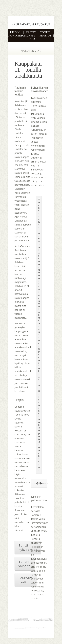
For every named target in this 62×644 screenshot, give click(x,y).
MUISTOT (45, 36)
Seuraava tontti (25, 580)
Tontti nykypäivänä (28, 547)
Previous (42, 483)
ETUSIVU (16, 32)
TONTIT (45, 32)
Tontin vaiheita (24, 564)
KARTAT (31, 32)
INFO (32, 39)
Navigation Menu (29, 51)
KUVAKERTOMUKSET (22, 36)
